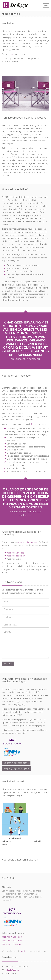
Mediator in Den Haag (12, 937)
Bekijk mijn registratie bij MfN (16, 763)
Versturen (8, 664)
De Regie (34, 424)
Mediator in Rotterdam (12, 941)
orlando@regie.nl (12, 970)
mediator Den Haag (16, 553)
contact (11, 54)
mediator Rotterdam (16, 556)
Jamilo (24, 951)
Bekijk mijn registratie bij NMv (16, 768)
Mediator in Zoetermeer (13, 944)
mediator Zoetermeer (28, 542)
